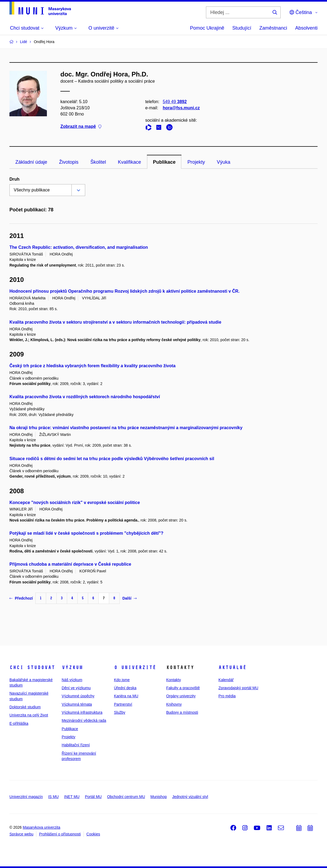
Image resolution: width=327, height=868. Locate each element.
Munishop (159, 797)
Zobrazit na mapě (81, 127)
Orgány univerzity (181, 696)
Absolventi (306, 28)
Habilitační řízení (76, 745)
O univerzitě (135, 667)
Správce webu (21, 834)
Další (130, 598)
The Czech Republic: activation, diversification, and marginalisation (79, 247)
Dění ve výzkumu (76, 688)
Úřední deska (125, 688)
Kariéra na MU (126, 696)
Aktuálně (232, 667)
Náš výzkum (72, 680)
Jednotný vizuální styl (190, 797)
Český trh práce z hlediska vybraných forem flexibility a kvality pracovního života (92, 366)
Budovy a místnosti (182, 712)
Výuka (223, 162)
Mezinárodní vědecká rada (84, 720)
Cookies (93, 834)
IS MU (54, 797)
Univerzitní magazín (26, 797)
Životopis (69, 162)
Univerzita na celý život (29, 715)
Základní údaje (31, 162)
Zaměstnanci (273, 28)
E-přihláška (19, 723)
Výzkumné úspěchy (78, 696)
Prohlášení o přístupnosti (60, 834)
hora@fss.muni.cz (181, 108)
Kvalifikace (129, 162)
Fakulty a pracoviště (183, 688)
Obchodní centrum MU (126, 797)
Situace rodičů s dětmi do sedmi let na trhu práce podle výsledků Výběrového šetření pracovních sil (112, 459)
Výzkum (72, 667)
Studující (242, 28)
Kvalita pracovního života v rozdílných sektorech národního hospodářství (85, 397)
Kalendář (226, 680)
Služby (120, 712)
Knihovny (174, 704)
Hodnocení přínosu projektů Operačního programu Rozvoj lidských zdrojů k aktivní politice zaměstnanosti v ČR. (124, 291)
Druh (14, 179)
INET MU (72, 797)
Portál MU (93, 797)
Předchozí (21, 598)
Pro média (227, 696)
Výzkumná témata (77, 704)
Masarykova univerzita (41, 827)
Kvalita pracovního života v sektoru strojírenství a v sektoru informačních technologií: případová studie (115, 322)
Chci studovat (32, 667)
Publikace (164, 162)
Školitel (98, 162)
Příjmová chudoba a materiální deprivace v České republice (70, 564)
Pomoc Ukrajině (207, 28)
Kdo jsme (122, 680)
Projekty (196, 162)
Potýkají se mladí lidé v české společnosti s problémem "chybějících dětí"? (86, 533)
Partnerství (123, 704)
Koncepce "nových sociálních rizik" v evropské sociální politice (75, 503)
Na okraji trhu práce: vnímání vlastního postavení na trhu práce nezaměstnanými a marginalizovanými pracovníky (126, 428)
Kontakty (173, 680)
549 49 (175, 102)
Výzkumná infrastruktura (82, 712)
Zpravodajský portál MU (238, 688)
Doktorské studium (25, 707)
